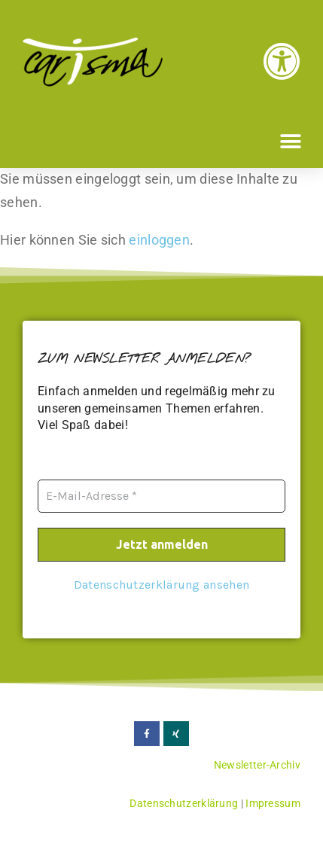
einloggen (159, 240)
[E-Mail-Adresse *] (161, 496)
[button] (291, 141)
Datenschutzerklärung (184, 803)
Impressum (273, 803)
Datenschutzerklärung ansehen (161, 584)
